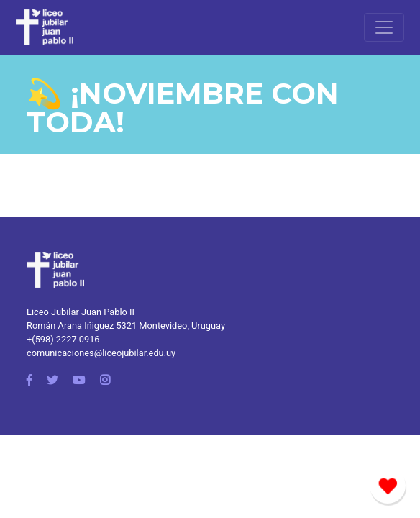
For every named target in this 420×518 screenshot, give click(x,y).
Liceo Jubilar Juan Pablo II (81, 312)
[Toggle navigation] (384, 27)
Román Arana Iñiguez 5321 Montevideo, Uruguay (126, 326)
